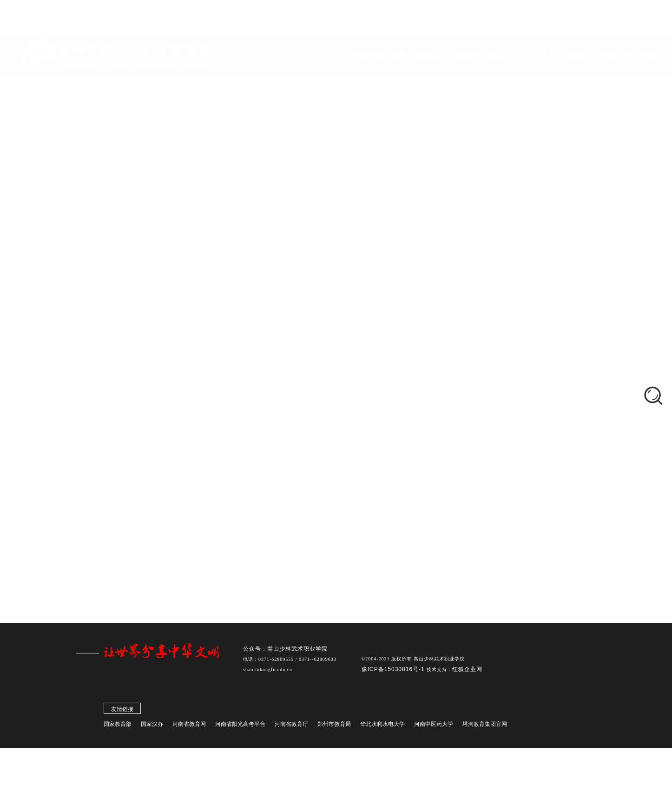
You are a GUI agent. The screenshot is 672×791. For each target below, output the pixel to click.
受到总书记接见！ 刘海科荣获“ (107, 508)
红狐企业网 (467, 671)
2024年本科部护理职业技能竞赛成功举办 (300, 506)
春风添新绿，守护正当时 (273, 350)
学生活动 (103, 395)
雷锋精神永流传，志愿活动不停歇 (288, 394)
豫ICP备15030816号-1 (394, 671)
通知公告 (103, 416)
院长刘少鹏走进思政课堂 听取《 (109, 490)
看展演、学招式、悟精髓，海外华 (111, 546)
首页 (289, 298)
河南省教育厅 (291, 726)
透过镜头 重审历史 (263, 372)
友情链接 (122, 711)
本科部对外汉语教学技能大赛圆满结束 (296, 484)
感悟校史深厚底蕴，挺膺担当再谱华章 (296, 461)
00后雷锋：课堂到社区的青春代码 (289, 417)
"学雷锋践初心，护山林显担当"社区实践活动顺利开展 (320, 327)
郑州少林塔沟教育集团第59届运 (108, 564)
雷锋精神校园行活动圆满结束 (281, 439)
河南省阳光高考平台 (240, 726)
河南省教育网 (189, 726)
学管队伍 (103, 355)
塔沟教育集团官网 (485, 726)
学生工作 (317, 298)
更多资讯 (82, 583)
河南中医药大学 (434, 726)
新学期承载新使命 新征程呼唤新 (109, 471)
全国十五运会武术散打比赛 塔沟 (109, 527)
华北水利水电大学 (382, 726)
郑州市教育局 (334, 726)
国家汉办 (152, 726)
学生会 (99, 375)
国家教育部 (118, 726)
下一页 (450, 537)
